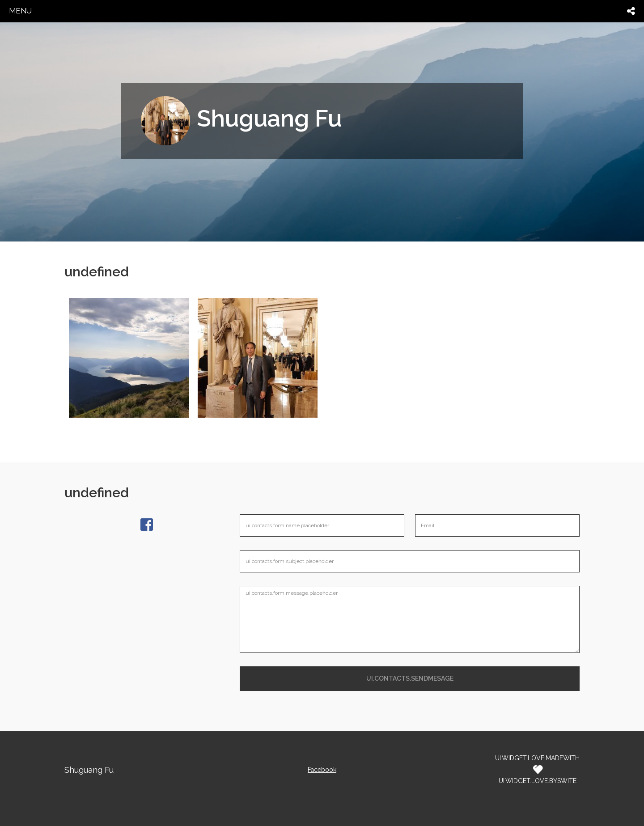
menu (20, 11)
